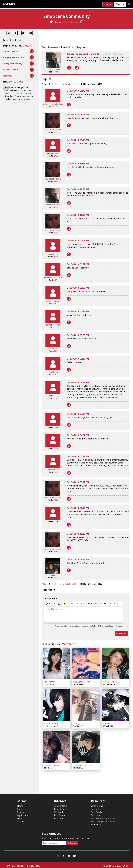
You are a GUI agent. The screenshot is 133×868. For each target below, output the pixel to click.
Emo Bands (96, 811)
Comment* (51, 598)
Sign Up (120, 4)
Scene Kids (96, 823)
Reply (80, 47)
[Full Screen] (111, 604)
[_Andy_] (86, 704)
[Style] (48, 604)
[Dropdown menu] (129, 4)
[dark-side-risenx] (53, 299)
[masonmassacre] (116, 704)
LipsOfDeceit (53, 254)
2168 (56, 256)
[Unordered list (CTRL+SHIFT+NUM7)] (72, 604)
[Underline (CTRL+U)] (59, 604)
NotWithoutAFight (53, 325)
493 (56, 304)
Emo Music (68, 47)
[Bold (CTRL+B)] (55, 604)
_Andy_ (77, 722)
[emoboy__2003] (56, 746)
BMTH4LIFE (53, 396)
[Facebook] (16, 33)
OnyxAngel (53, 348)
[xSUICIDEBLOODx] (53, 127)
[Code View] (115, 604)
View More (69, 644)
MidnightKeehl (110, 681)
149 (56, 107)
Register (21, 811)
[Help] (120, 604)
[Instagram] (82, 22)
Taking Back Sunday (12, 64)
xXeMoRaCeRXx (53, 69)
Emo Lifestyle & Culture (102, 820)
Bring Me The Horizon (13, 57)
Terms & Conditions (15, 864)
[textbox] (84, 614)
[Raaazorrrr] (56, 663)
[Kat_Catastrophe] (86, 663)
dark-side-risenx (53, 301)
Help (20, 817)
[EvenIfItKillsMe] (53, 467)
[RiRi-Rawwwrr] (53, 151)
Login (20, 807)
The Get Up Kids (10, 51)
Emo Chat (59, 817)
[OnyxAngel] (53, 346)
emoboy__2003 (51, 764)
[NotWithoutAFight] (53, 322)
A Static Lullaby (10, 70)
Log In (108, 4)
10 (56, 472)
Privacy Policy (34, 864)
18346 (56, 72)
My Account (23, 814)
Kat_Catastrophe (82, 681)
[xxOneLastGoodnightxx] (53, 102)
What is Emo (97, 804)
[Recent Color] (65, 604)
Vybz (53, 575)
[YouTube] (31, 33)
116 (56, 398)
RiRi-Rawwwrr (53, 153)
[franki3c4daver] (56, 704)
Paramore (27, 99)
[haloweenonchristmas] (53, 275)
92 (56, 280)
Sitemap (21, 820)
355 (56, 327)
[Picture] (101, 604)
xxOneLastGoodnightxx (53, 104)
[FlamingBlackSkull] (53, 370)
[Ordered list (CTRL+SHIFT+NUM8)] (77, 604)
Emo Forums (50, 47)
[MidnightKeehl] (116, 663)
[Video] (105, 604)
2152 (56, 156)
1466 (56, 577)
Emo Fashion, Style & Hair (103, 817)
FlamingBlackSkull (53, 372)
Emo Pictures (61, 807)
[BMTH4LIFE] (53, 393)
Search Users (61, 804)
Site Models (60, 811)
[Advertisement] (86, 38)
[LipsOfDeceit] (53, 251)
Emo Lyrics (96, 814)
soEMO (9, 4)
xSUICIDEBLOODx (53, 130)
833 (56, 351)
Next (68, 84)
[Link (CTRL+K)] (96, 604)
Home (20, 804)
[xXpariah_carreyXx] (86, 746)
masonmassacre (111, 722)
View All (28, 46)
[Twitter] (23, 33)
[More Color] (68, 604)
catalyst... (7, 76)
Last (74, 84)
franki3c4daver (51, 722)
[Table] (90, 604)
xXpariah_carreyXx (83, 764)
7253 (56, 132)
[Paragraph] (82, 604)
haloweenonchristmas (53, 278)
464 (56, 375)
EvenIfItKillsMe (53, 470)
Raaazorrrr (49, 681)
